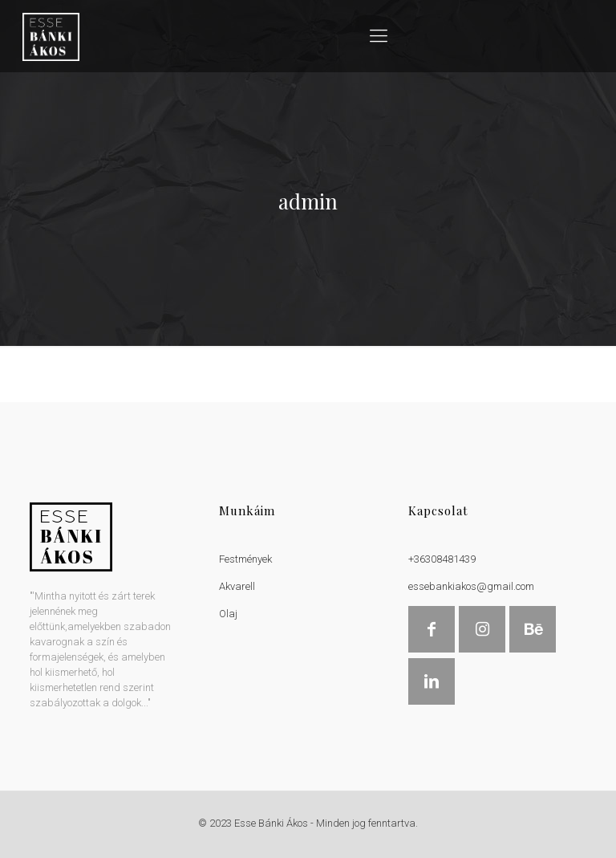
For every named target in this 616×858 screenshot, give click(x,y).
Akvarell (237, 586)
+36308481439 (442, 559)
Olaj (228, 614)
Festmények (245, 559)
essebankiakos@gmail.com (471, 586)
